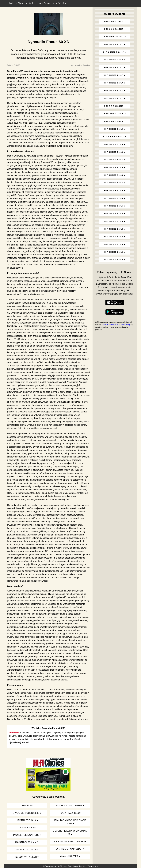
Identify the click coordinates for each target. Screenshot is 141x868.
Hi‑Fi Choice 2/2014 (113, 229)
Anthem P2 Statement (69, 806)
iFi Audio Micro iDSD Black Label (70, 822)
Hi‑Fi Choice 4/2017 (113, 75)
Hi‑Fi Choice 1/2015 (113, 214)
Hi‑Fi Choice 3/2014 (113, 221)
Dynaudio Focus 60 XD (26, 813)
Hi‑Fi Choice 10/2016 (113, 121)
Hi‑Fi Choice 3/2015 (113, 198)
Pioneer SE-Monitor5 (26, 835)
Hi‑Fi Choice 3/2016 (113, 168)
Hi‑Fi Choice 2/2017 (113, 91)
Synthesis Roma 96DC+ (69, 849)
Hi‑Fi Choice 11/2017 (113, 29)
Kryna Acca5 (26, 828)
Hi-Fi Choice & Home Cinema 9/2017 (37, 3)
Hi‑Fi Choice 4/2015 (113, 191)
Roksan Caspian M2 (26, 842)
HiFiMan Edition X (26, 820)
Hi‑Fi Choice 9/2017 (113, 44)
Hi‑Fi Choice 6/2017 (113, 60)
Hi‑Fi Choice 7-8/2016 (113, 137)
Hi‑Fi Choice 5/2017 (113, 68)
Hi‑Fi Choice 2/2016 (113, 175)
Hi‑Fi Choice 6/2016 (113, 144)
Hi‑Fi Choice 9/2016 (113, 129)
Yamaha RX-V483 (69, 856)
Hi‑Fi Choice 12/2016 (113, 106)
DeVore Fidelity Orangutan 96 (70, 833)
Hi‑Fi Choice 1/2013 (113, 252)
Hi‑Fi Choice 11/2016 (113, 114)
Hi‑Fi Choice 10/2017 (113, 37)
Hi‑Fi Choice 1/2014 (113, 237)
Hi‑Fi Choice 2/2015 (113, 206)
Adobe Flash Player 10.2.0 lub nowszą (116, 325)
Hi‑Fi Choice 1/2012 (113, 260)
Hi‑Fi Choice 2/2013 (113, 244)
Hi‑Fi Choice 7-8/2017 (113, 52)
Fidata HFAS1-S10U (69, 813)
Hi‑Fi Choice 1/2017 (113, 98)
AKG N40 (26, 806)
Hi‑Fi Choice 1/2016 (113, 183)
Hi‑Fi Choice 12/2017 (113, 21)
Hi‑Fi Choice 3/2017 (113, 83)
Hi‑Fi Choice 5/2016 (113, 152)
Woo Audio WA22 (26, 850)
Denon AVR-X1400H (26, 857)
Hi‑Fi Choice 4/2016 (113, 160)
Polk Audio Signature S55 (69, 842)
